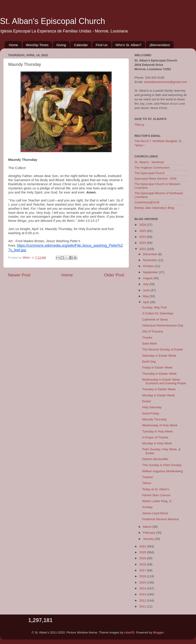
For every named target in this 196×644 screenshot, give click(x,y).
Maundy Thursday (155, 419)
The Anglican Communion (152, 168)
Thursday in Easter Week (159, 374)
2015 (143, 582)
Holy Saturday (152, 407)
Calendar (81, 45)
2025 (143, 231)
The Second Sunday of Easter (163, 349)
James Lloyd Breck (155, 513)
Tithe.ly (139, 125)
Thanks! (148, 477)
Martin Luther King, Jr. (157, 501)
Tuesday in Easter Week (159, 389)
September (151, 272)
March (148, 527)
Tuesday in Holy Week (157, 431)
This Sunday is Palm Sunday (162, 465)
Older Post (114, 275)
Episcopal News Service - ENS (156, 179)
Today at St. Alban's (156, 489)
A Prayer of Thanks (155, 437)
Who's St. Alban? (129, 45)
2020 (143, 552)
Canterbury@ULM (147, 202)
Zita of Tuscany (153, 331)
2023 (143, 243)
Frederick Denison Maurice (161, 519)
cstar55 (129, 632)
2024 (143, 237)
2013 (143, 594)
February (150, 533)
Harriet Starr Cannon (156, 495)
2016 (143, 576)
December (150, 254)
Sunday (147, 507)
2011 (143, 606)
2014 (143, 588)
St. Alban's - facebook (149, 162)
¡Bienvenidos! (160, 45)
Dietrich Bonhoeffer (155, 459)
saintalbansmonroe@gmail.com (165, 82)
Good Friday (151, 413)
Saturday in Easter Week (159, 356)
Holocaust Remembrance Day (163, 325)
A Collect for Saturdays (158, 313)
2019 (143, 558)
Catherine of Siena (155, 319)
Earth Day (149, 362)
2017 (143, 570)
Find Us (102, 45)
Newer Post (19, 275)
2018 (143, 564)
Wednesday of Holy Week (160, 425)
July (146, 284)
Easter (147, 401)
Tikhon (147, 483)
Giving (61, 45)
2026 (143, 225)
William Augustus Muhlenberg (162, 471)
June (147, 290)
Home (13, 45)
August (148, 278)
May (146, 296)
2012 (143, 600)
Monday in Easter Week (159, 395)
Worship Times (37, 45)
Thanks (147, 338)
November (150, 260)
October (149, 266)
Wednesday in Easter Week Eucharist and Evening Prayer (164, 381)
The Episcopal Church (150, 173)
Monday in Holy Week (157, 443)
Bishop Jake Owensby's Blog (154, 208)
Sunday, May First (155, 307)
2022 (143, 249)
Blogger (158, 632)
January (149, 539)
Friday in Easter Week (157, 367)
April (146, 302)
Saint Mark (150, 343)
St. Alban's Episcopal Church (53, 21)
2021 (143, 546)
